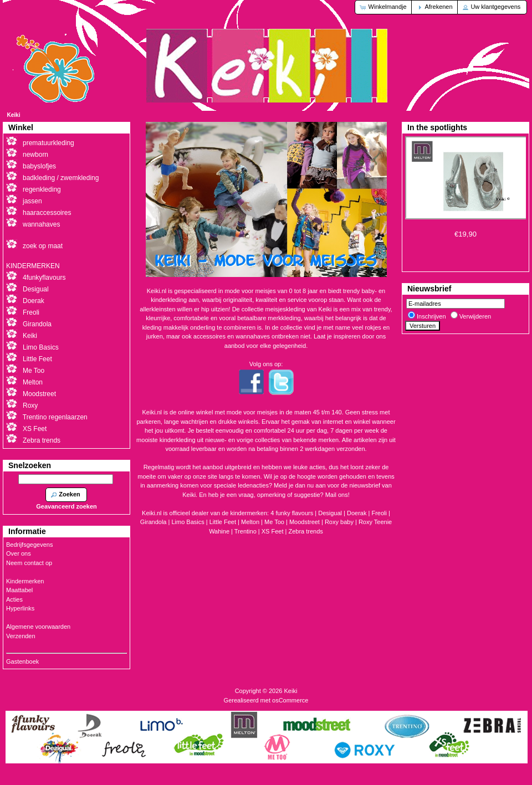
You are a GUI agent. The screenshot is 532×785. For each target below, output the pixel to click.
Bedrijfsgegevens (29, 545)
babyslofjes (39, 166)
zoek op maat (43, 246)
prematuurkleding (48, 143)
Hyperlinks (20, 608)
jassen (32, 201)
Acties (14, 599)
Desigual (36, 289)
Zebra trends (305, 531)
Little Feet (223, 522)
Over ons (19, 553)
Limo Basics (41, 347)
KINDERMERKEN (33, 266)
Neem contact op (29, 563)
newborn (35, 155)
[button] (384, 7)
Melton (250, 522)
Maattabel (19, 590)
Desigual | (332, 513)
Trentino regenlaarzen (55, 417)
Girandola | (156, 522)
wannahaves (41, 224)
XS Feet (273, 531)
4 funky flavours (293, 513)
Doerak (357, 513)
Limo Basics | (190, 522)
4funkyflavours (44, 278)
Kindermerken (25, 581)
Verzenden (21, 636)
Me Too (274, 522)
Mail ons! (337, 495)
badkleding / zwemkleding (61, 178)
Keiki (14, 115)
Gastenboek (22, 661)
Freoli (379, 513)
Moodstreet (305, 522)
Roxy (30, 406)
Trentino (245, 531)
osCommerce (290, 700)
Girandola (37, 324)
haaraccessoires (47, 213)
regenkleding (42, 189)
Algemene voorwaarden (38, 627)
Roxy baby (339, 522)
